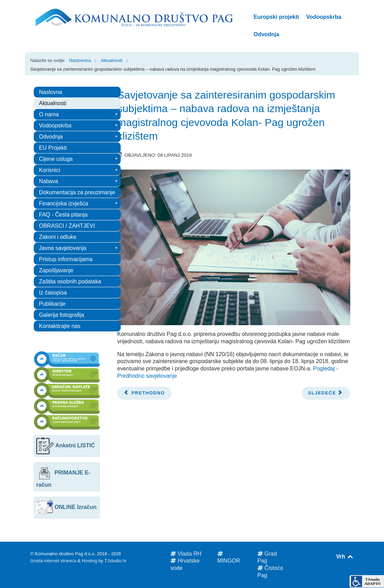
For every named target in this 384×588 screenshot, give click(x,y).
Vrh (345, 556)
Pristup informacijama (66, 259)
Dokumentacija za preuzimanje (77, 192)
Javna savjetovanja (63, 248)
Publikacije (52, 304)
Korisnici (49, 170)
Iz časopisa (53, 293)
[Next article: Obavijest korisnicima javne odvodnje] (326, 393)
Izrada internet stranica (53, 561)
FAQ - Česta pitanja (63, 215)
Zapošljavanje (56, 270)
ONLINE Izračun (66, 507)
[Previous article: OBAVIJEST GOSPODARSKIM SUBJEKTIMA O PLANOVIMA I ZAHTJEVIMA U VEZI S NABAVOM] (144, 393)
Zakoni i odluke (58, 237)
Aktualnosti (53, 103)
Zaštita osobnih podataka (70, 281)
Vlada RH (186, 554)
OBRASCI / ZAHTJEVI (67, 226)
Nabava (49, 181)
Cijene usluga (56, 159)
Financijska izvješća (63, 203)
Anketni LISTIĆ (66, 445)
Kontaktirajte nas (60, 326)
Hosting (89, 561)
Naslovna (51, 92)
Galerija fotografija (62, 315)
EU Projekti (53, 148)
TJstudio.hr (115, 561)
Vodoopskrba (55, 126)
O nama (49, 114)
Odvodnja (51, 137)
